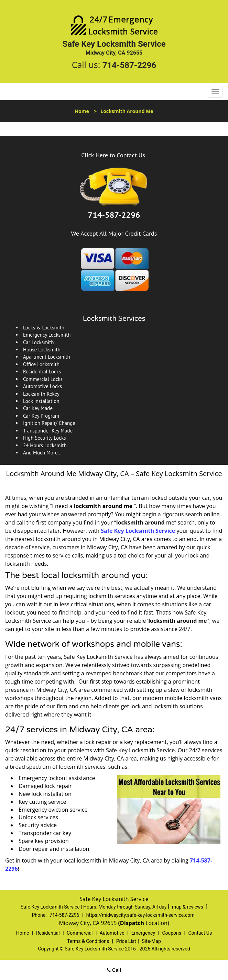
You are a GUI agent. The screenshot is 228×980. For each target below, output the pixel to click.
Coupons (172, 933)
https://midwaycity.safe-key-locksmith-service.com (140, 915)
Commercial (80, 933)
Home (82, 111)
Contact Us (200, 933)
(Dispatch (132, 923)
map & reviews (188, 907)
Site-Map (151, 941)
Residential (48, 933)
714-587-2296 (129, 65)
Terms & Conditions (88, 941)
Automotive (112, 933)
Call (114, 970)
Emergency (143, 933)
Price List (126, 941)
